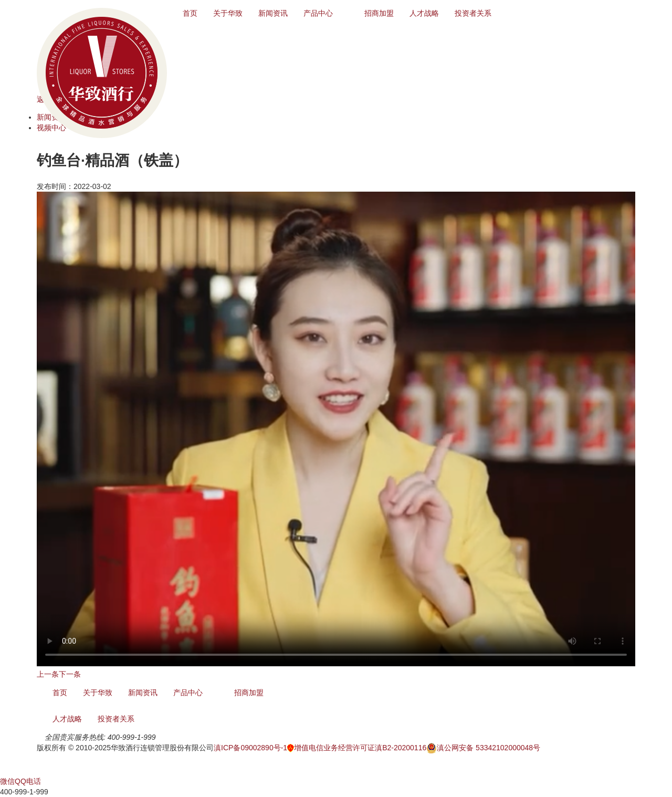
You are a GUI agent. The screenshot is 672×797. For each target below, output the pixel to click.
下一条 (70, 674)
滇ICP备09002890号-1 (250, 748)
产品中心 (318, 13)
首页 (190, 13)
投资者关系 (473, 13)
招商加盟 (379, 13)
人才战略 (424, 13)
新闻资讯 (273, 13)
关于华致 (228, 13)
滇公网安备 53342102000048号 (483, 748)
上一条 (48, 674)
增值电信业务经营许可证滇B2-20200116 (357, 748)
